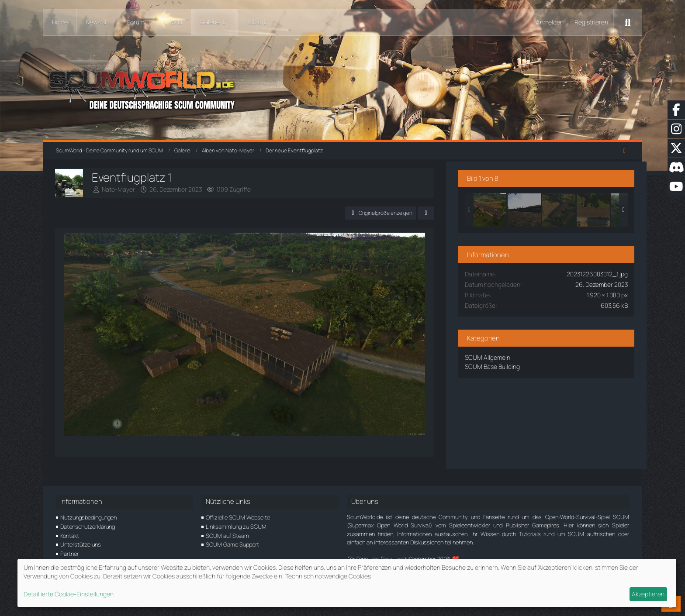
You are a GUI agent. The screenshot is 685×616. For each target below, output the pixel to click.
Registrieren (591, 22)
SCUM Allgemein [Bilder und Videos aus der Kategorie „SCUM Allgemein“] (519, 356)
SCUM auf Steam (227, 536)
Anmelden (550, 22)
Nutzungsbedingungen (88, 517)
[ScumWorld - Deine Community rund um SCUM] (342, 88)
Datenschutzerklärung (88, 527)
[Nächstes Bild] (440, 343)
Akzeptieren (648, 594)
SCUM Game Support (232, 544)
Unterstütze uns (81, 544)
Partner (69, 554)
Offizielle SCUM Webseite (238, 517)
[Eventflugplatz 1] (521, 208)
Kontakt (70, 536)
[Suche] (628, 22)
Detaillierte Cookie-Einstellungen (69, 594)
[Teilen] (455, 213)
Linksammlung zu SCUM (236, 527)
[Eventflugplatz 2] (555, 208)
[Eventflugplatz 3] (590, 208)
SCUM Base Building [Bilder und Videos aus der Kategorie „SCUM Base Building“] (523, 365)
